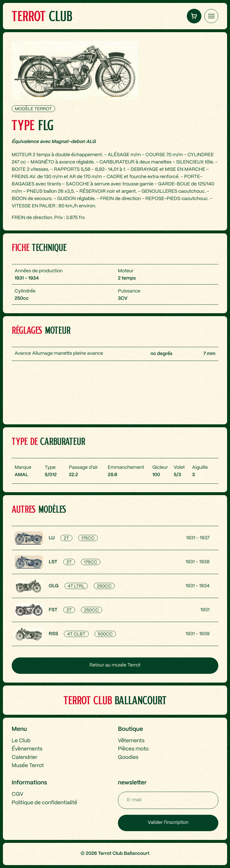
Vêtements (131, 741)
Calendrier (25, 757)
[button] (194, 16)
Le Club (21, 741)
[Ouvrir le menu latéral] (211, 16)
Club (42, 16)
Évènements (27, 749)
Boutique (130, 729)
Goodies (128, 757)
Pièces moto (133, 749)
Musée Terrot (28, 766)
